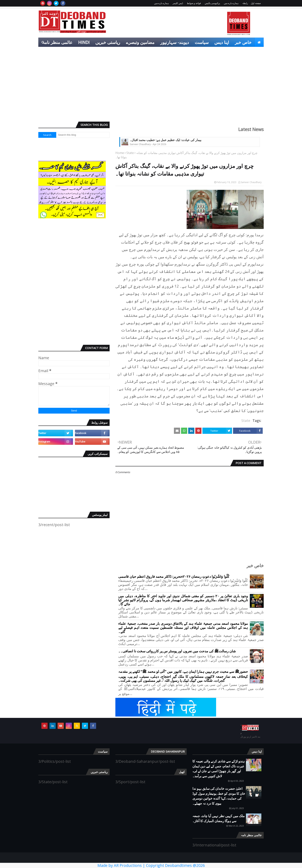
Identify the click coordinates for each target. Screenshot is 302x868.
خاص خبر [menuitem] (243, 42)
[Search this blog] (83, 135)
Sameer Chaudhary (251, 182)
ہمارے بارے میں (231, 3)
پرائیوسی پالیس (212, 3)
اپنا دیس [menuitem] (222, 42)
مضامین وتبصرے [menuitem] (140, 42)
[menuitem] (259, 42)
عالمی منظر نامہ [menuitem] (57, 42)
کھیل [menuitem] (257, 51)
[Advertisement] (151, 89)
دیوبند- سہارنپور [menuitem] (175, 42)
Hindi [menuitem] (84, 42)
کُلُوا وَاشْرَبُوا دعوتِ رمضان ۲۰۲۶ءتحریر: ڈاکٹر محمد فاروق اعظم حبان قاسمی (174, 577)
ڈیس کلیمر (178, 3)
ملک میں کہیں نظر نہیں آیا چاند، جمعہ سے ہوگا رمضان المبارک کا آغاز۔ (219, 818)
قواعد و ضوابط (194, 3)
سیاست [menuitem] (202, 42)
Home (120, 153)
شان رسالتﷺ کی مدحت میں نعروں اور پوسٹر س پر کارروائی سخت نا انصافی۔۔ (177, 651)
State (130, 153)
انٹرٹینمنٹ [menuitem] (238, 51)
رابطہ (245, 3)
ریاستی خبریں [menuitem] (108, 42)
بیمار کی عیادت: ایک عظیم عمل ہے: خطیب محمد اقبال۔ (165, 140)
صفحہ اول (256, 3)
